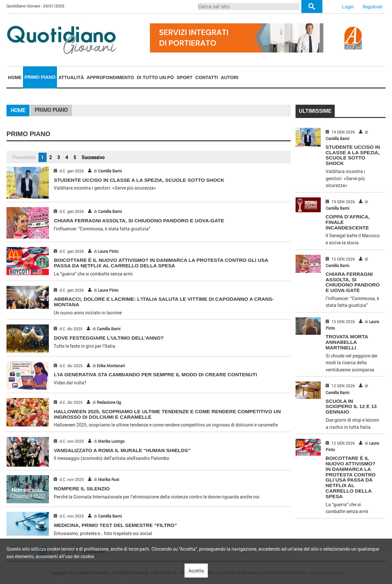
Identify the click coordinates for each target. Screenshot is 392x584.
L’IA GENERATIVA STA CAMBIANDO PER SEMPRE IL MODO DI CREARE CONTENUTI (155, 374)
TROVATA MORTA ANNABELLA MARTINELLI (347, 342)
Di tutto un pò (155, 77)
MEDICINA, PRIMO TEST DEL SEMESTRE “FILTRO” (115, 525)
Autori (230, 77)
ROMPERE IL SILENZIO (82, 489)
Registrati (373, 7)
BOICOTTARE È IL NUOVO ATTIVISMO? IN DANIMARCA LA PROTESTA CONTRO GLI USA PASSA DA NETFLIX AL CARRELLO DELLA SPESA (161, 263)
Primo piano (40, 77)
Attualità (71, 77)
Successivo (93, 157)
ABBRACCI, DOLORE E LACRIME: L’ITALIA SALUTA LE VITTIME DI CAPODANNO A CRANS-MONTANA (164, 302)
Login (348, 7)
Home (15, 77)
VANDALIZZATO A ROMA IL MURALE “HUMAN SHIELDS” (122, 450)
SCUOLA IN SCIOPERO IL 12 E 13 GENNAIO (351, 407)
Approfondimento (110, 77)
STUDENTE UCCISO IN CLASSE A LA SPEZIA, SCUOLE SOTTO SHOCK (139, 180)
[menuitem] (15, 78)
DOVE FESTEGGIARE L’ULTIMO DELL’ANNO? (109, 338)
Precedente (24, 157)
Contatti (207, 77)
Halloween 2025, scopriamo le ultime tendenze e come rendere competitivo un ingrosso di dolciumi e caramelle (167, 414)
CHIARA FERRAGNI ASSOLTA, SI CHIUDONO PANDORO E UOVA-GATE (139, 221)
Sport (185, 77)
